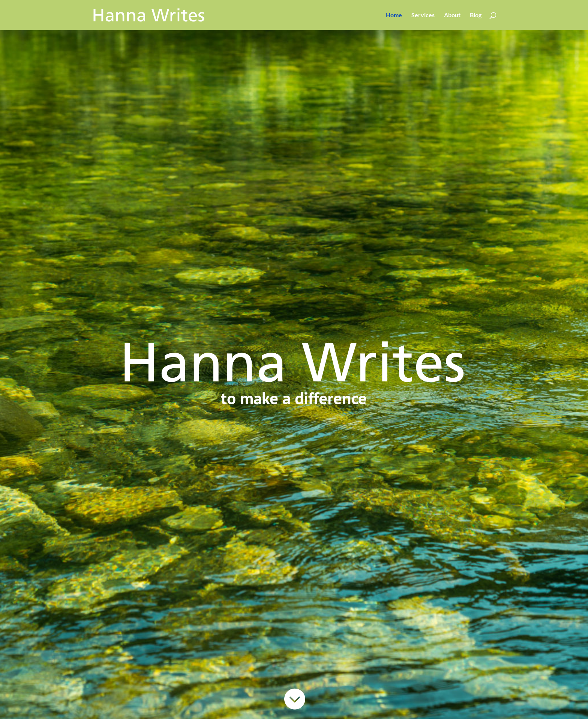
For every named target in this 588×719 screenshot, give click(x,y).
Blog (476, 15)
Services (423, 15)
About (452, 15)
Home (394, 15)
